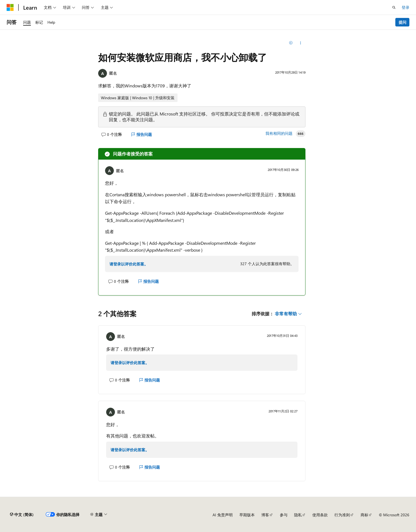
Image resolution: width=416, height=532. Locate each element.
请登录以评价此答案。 (129, 264)
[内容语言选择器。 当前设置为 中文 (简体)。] (22, 515)
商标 (364, 515)
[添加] (291, 43)
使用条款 (320, 515)
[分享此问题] (301, 43)
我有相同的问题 (279, 133)
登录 (406, 7)
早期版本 (247, 515)
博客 (265, 515)
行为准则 (342, 515)
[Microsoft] (10, 7)
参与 (284, 515)
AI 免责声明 (223, 515)
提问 (402, 22)
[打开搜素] (394, 7)
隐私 (298, 515)
